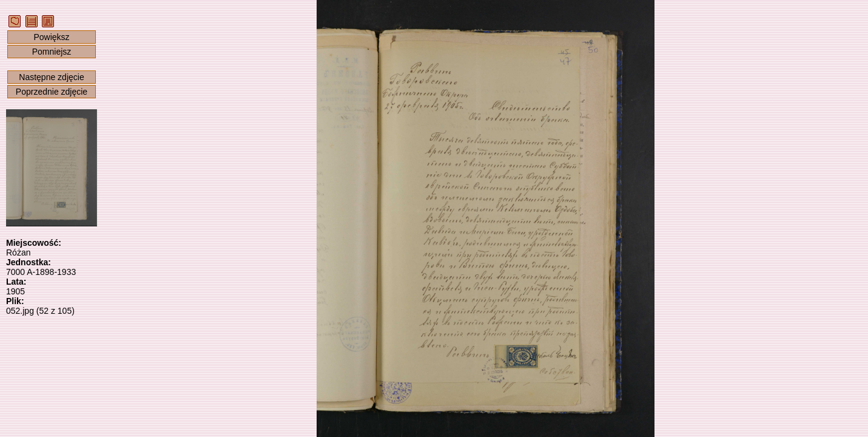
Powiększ (51, 37)
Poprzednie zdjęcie (52, 92)
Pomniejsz (52, 52)
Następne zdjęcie (51, 77)
